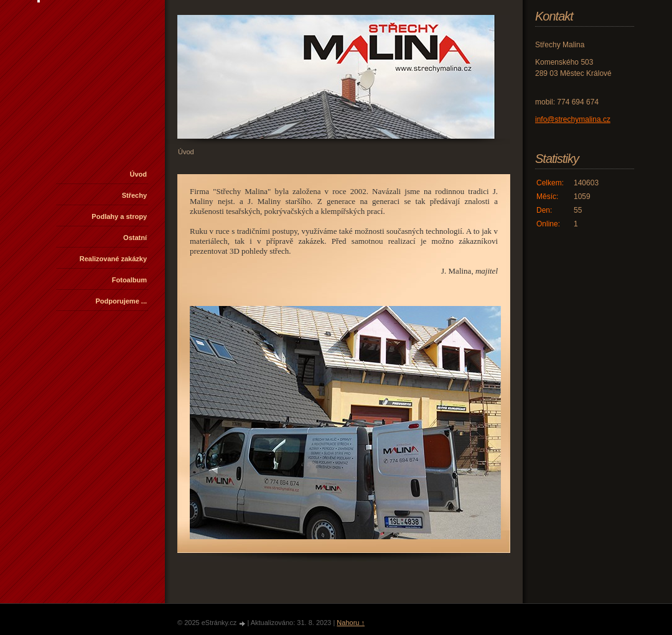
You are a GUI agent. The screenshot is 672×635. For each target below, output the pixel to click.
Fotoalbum (129, 280)
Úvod (139, 174)
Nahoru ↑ (351, 623)
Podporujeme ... (121, 301)
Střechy (134, 195)
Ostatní (135, 238)
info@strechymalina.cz (573, 119)
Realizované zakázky (113, 259)
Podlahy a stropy (119, 216)
